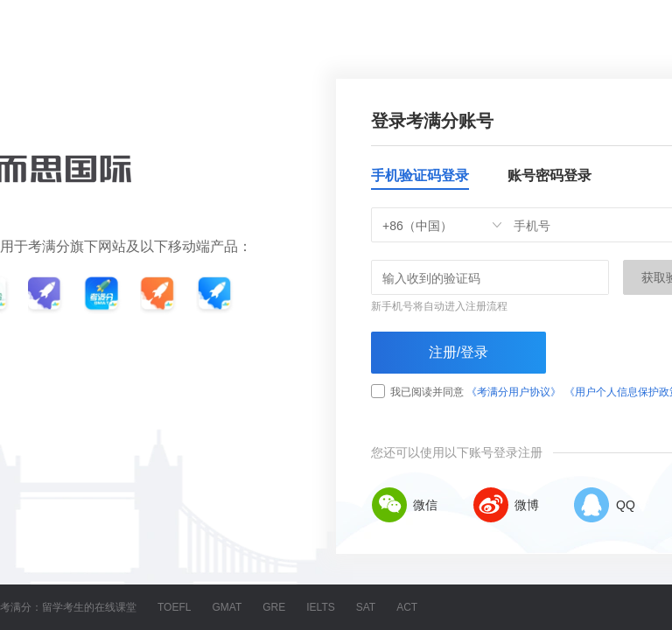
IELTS (320, 607)
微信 (404, 505)
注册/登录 (458, 352)
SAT (366, 607)
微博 (506, 505)
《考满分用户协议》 (514, 392)
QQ (605, 505)
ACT (407, 607)
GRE (274, 607)
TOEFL (174, 607)
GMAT (227, 607)
